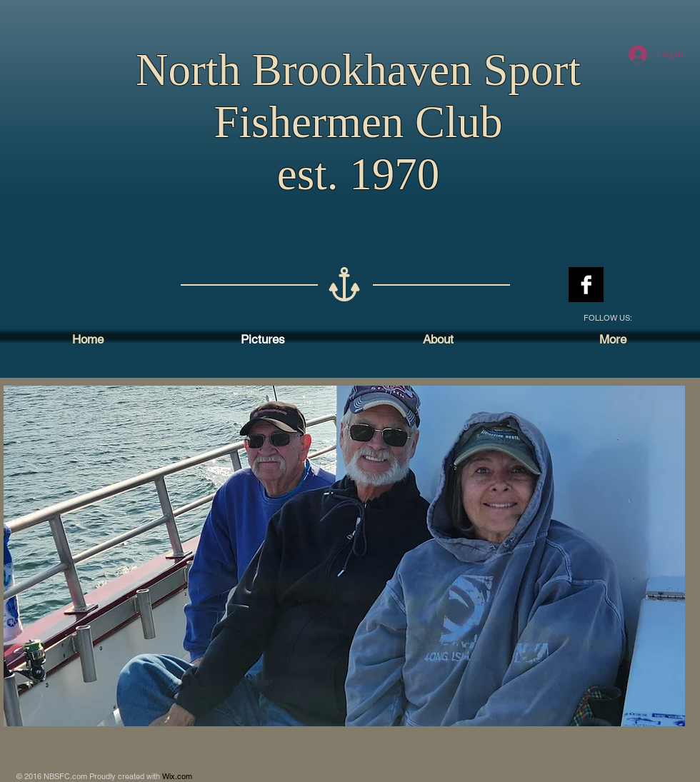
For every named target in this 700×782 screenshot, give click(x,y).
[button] (344, 556)
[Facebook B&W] (586, 285)
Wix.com (177, 776)
